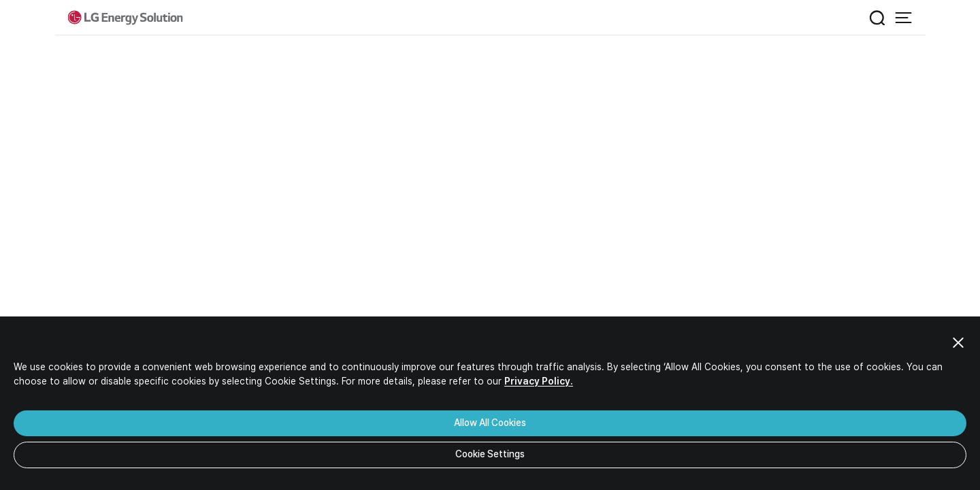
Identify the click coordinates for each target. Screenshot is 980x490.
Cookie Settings (490, 454)
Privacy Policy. (539, 381)
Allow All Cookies (490, 423)
